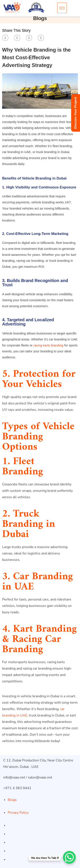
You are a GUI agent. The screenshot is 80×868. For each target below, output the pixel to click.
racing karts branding (48, 345)
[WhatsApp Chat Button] (69, 857)
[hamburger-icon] (62, 8)
